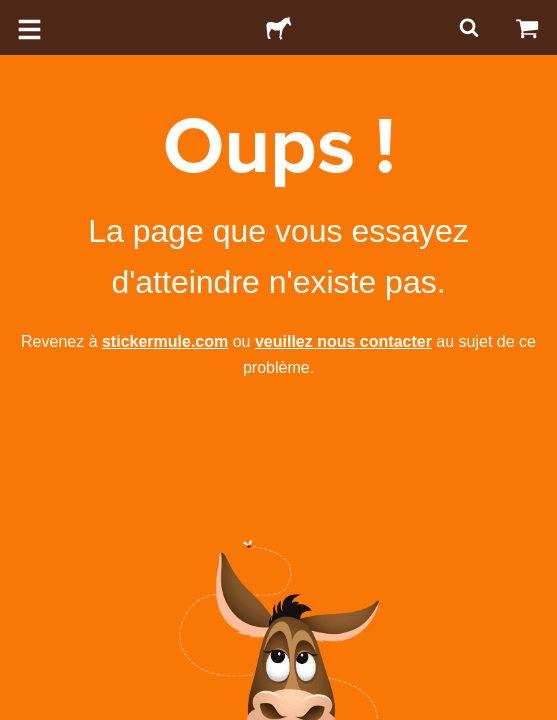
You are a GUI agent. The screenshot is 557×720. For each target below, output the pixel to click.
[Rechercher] (467, 27)
